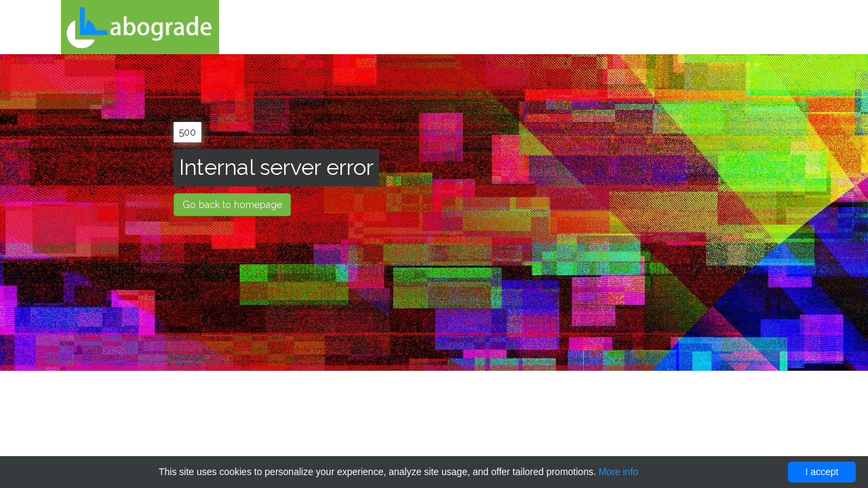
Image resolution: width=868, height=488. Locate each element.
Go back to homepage (232, 205)
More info (618, 472)
